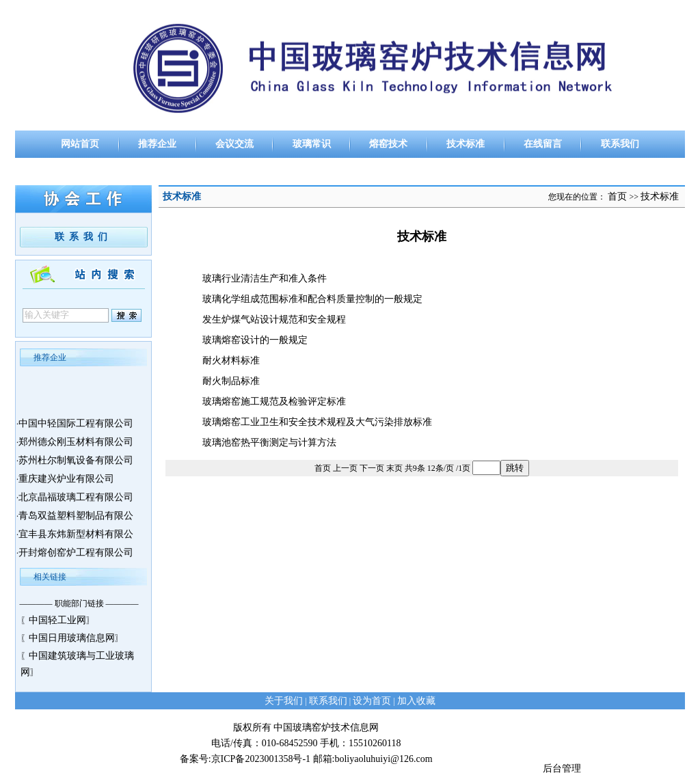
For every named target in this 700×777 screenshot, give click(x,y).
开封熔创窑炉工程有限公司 (76, 556)
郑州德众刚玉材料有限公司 (76, 445)
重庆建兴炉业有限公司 (66, 482)
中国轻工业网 (57, 620)
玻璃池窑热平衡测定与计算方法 (269, 442)
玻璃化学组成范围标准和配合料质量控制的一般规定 (312, 299)
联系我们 (620, 144)
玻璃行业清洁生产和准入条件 (265, 278)
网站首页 (80, 144)
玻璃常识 (312, 144)
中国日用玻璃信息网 (72, 638)
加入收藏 (416, 701)
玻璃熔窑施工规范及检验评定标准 (274, 401)
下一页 (372, 468)
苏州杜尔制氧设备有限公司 (76, 464)
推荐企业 (157, 144)
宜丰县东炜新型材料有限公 (76, 537)
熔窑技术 (388, 144)
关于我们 (284, 701)
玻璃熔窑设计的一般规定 (255, 340)
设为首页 (372, 701)
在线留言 (543, 144)
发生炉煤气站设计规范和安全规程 (274, 319)
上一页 (345, 468)
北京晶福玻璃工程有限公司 (76, 501)
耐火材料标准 (231, 360)
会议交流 (234, 144)
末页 (394, 468)
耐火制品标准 (231, 381)
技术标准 (466, 144)
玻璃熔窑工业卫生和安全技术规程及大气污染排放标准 (317, 422)
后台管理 (562, 768)
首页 (617, 196)
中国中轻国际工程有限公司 (76, 427)
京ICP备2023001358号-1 (261, 759)
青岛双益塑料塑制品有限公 (76, 519)
